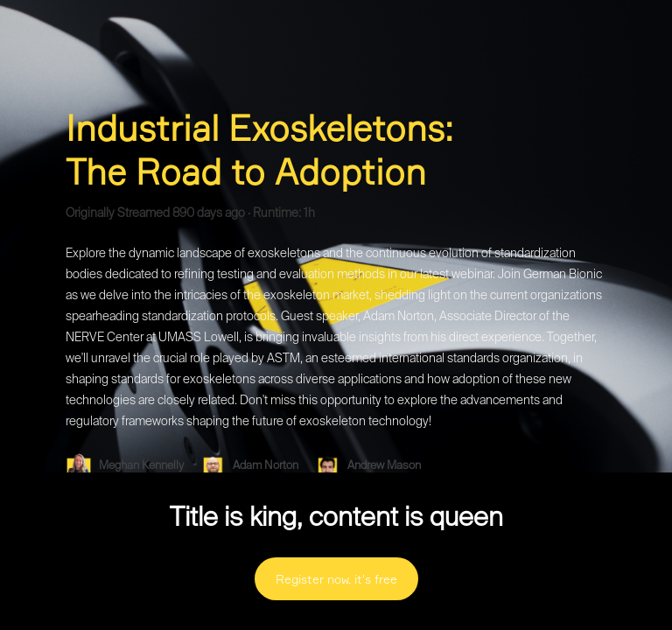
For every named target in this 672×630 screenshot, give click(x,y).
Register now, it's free (336, 579)
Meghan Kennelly (143, 466)
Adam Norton (267, 466)
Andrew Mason (385, 466)
